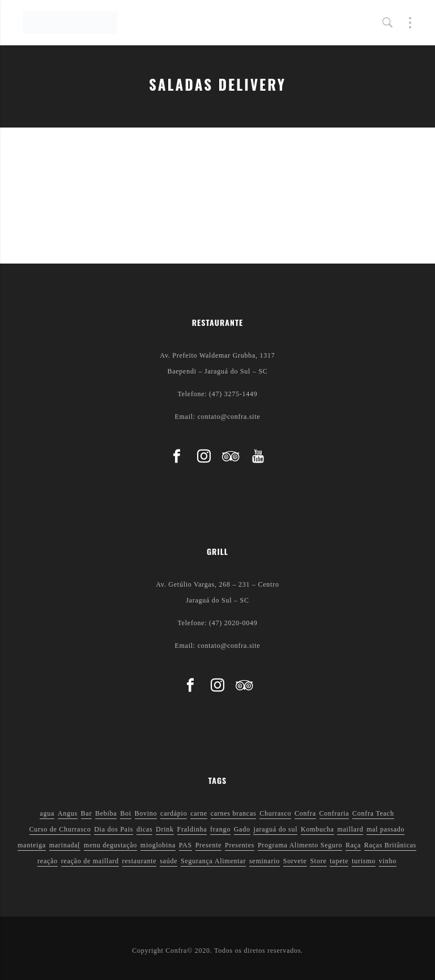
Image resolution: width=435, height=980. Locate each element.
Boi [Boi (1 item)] (126, 813)
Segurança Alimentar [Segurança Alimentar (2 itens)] (213, 861)
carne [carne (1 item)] (199, 813)
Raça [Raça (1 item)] (353, 845)
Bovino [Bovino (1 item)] (146, 813)
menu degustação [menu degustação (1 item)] (110, 845)
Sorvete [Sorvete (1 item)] (295, 861)
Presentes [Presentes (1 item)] (240, 845)
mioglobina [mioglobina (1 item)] (158, 845)
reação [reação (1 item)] (48, 861)
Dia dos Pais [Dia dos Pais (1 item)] (114, 829)
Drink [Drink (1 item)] (165, 829)
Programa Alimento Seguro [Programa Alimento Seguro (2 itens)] (300, 845)
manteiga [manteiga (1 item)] (32, 845)
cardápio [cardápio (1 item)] (174, 813)
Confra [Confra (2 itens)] (305, 813)
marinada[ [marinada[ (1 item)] (65, 845)
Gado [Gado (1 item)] (242, 829)
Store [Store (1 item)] (318, 861)
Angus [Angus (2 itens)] (68, 813)
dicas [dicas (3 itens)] (144, 829)
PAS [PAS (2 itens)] (185, 845)
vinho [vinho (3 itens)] (388, 861)
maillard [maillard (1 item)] (350, 829)
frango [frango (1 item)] (220, 829)
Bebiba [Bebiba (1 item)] (106, 813)
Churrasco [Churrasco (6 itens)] (275, 813)
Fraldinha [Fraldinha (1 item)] (192, 829)
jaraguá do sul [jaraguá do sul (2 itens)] (275, 829)
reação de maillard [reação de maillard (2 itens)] (90, 861)
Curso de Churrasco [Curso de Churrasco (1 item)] (60, 829)
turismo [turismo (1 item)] (364, 861)
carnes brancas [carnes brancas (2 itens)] (234, 813)
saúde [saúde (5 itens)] (169, 861)
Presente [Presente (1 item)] (209, 845)
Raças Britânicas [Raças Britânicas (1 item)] (390, 845)
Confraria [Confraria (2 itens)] (334, 813)
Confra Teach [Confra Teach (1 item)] (373, 813)
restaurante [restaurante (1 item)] (140, 861)
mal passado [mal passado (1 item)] (385, 829)
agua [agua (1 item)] (47, 813)
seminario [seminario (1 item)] (265, 861)
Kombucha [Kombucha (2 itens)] (317, 829)
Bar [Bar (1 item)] (87, 813)
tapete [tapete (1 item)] (339, 861)
